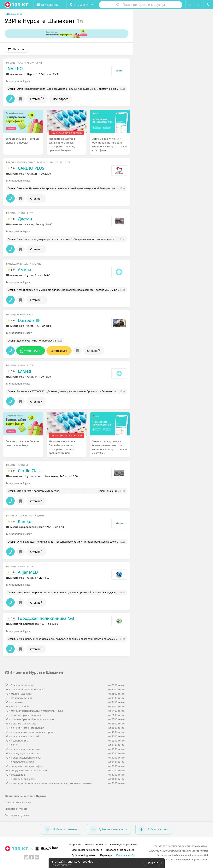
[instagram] (26, 857)
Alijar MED (28, 572)
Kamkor (25, 521)
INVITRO (15, 69)
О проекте (75, 844)
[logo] (17, 5)
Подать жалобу (125, 855)
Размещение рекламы (123, 844)
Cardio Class (30, 471)
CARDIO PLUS (31, 168)
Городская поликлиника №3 (46, 618)
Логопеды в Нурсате (17, 815)
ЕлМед (24, 371)
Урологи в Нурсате (16, 809)
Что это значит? (61, 865)
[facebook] (32, 857)
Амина (24, 270)
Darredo (26, 320)
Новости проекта (96, 844)
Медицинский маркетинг (87, 850)
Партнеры (106, 855)
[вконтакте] (37, 857)
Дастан (25, 219)
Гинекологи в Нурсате (18, 802)
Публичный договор (84, 855)
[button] (50, 5)
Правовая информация (120, 850)
